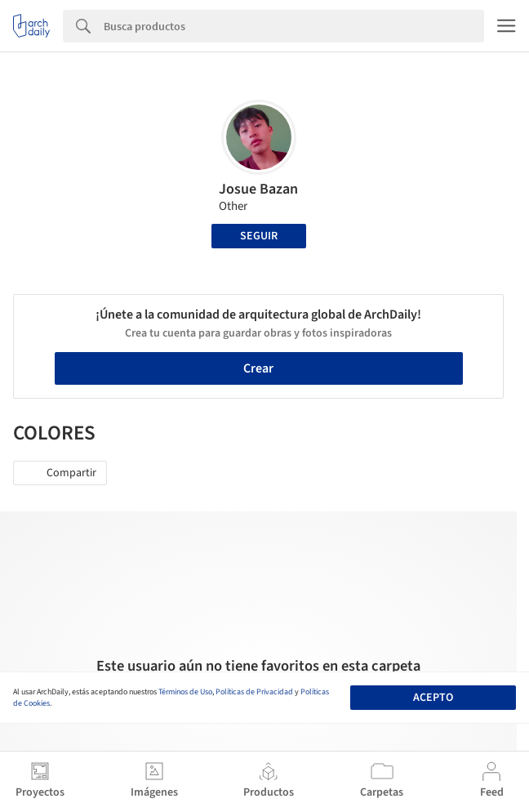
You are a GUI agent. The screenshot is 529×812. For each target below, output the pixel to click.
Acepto (433, 698)
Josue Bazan (258, 189)
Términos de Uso (185, 692)
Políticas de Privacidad (254, 692)
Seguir (259, 236)
